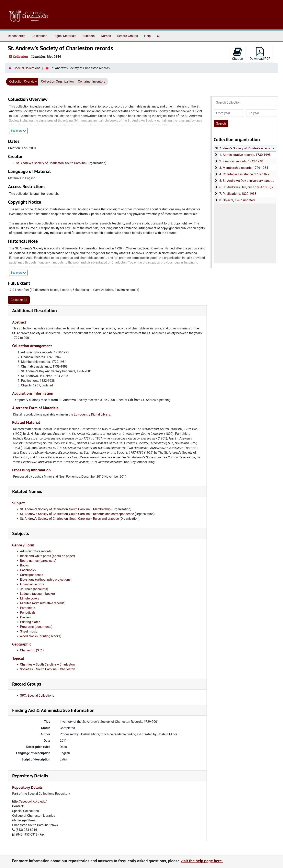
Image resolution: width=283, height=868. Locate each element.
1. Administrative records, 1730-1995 (245, 155)
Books (24, 565)
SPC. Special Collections (37, 696)
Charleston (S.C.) (32, 650)
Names (106, 36)
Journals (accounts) (34, 589)
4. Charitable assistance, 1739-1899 (244, 174)
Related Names (27, 491)
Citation (238, 54)
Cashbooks (28, 570)
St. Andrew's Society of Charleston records (245, 148)
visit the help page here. (202, 861)
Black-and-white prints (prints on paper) (48, 556)
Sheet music (29, 631)
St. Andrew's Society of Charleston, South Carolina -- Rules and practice (69, 519)
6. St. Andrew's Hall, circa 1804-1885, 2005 (249, 187)
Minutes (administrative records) (43, 603)
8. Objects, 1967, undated (237, 200)
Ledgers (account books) (37, 594)
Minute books (30, 598)
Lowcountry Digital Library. (92, 414)
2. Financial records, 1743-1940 (241, 161)
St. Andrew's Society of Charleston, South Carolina (51, 163)
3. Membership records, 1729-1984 (243, 168)
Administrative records (36, 551)
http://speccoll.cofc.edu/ (29, 801)
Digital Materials (65, 36)
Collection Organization (57, 81)
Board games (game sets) (38, 561)
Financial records (32, 584)
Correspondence (32, 575)
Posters (25, 617)
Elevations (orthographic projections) (46, 580)
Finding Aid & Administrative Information (53, 710)
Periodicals (28, 613)
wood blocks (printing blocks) (41, 636)
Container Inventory (92, 81)
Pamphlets (28, 608)
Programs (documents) (36, 627)
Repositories (17, 36)
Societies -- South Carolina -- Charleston (48, 669)
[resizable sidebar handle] (211, 182)
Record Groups (127, 36)
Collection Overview (23, 81)
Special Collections (27, 68)
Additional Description (34, 310)
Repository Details (30, 776)
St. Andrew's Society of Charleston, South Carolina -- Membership (65, 509)
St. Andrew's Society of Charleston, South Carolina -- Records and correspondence (77, 514)
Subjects (89, 36)
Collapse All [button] (19, 300)
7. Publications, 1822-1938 (238, 194)
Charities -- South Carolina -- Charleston (47, 664)
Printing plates (30, 622)
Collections (40, 36)
